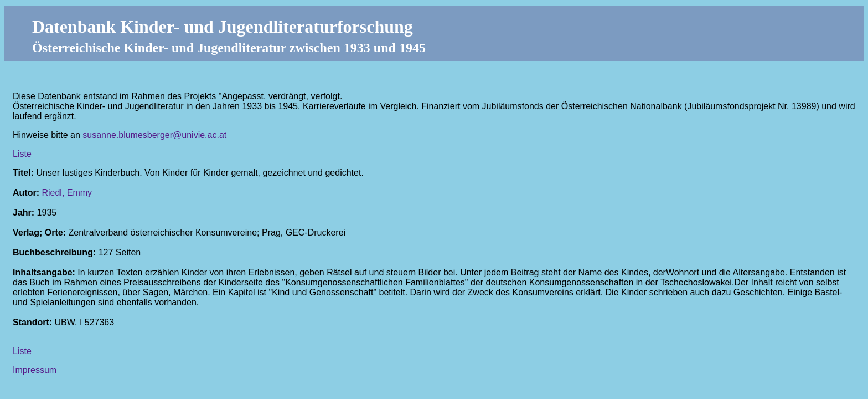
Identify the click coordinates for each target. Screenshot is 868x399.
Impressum (35, 370)
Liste (22, 154)
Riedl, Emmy (67, 193)
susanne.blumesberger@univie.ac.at (154, 135)
